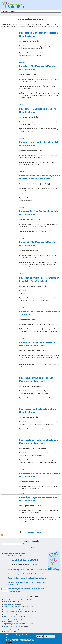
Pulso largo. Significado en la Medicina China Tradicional (38, 68)
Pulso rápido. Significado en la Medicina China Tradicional (38, 499)
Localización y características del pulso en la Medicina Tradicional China (27, 590)
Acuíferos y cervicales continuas (12, 616)
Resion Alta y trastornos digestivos (13, 606)
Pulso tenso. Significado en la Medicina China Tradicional (38, 110)
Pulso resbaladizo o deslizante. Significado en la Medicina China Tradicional (39, 177)
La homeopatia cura (9, 630)
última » (40, 532)
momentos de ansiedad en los (11, 610)
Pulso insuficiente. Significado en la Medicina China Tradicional (36, 379)
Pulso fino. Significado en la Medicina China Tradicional (40, 313)
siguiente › (32, 532)
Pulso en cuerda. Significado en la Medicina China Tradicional (40, 144)
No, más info (50, 637)
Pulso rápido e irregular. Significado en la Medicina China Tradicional (39, 441)
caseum (6, 603)
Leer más (22, 62)
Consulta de (7, 613)
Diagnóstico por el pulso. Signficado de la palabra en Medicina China (26, 583)
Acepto (40, 637)
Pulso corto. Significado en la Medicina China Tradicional (38, 244)
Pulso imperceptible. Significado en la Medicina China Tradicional (37, 344)
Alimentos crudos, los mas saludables (13, 623)
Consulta (6, 621)
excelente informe (8, 615)
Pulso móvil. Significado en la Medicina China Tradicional (38, 410)
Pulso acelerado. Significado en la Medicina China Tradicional (40, 475)
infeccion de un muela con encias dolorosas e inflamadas (18, 608)
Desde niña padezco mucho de (12, 618)
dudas (5, 631)
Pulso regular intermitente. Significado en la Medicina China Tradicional (39, 279)
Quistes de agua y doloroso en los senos (14, 611)
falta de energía (8, 605)
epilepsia (6, 625)
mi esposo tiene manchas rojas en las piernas (15, 600)
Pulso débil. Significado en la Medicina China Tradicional (27, 570)
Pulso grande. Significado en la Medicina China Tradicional (38, 34)
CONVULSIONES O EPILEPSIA (11, 626)
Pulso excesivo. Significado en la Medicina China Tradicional (39, 213)
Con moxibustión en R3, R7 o (11, 620)
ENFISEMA (6, 601)
